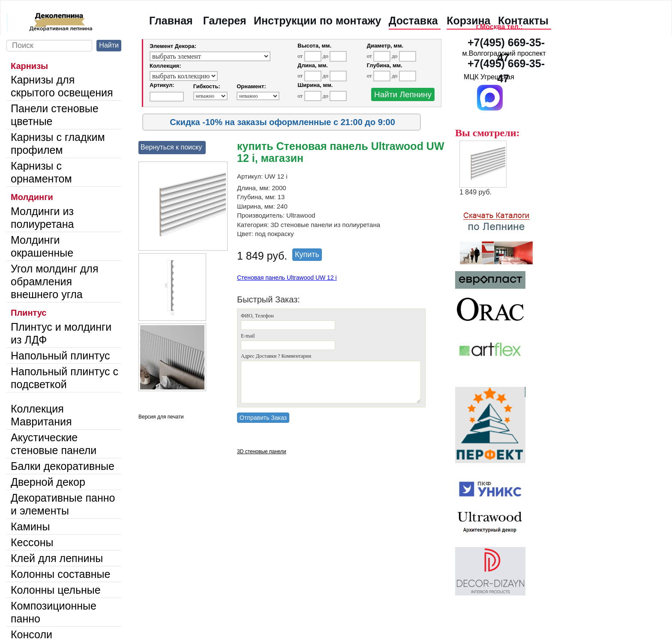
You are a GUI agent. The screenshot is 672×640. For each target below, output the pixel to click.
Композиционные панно (54, 612)
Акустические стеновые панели (54, 444)
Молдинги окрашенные (42, 246)
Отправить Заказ (263, 418)
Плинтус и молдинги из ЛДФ (61, 333)
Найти (109, 45)
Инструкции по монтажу (317, 21)
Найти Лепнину (403, 94)
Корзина (468, 21)
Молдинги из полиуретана (42, 218)
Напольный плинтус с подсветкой (64, 378)
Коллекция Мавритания (41, 415)
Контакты (523, 21)
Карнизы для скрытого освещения (62, 86)
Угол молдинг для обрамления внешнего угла (54, 281)
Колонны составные (60, 574)
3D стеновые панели (262, 452)
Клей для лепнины (57, 558)
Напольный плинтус (60, 356)
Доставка (413, 21)
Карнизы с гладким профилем (58, 144)
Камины (30, 526)
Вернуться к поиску (171, 147)
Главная (171, 21)
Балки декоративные (63, 466)
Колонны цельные (56, 590)
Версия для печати (161, 417)
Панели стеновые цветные (55, 115)
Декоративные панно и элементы (63, 504)
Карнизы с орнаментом (41, 172)
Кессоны (32, 542)
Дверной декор (48, 482)
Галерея (225, 21)
